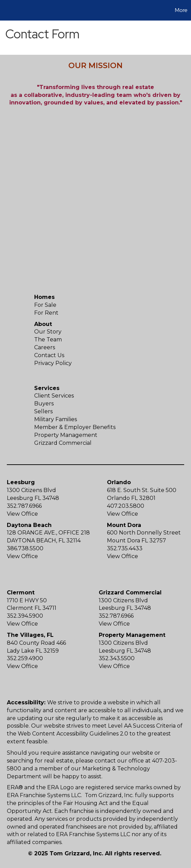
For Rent (46, 313)
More (181, 10)
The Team (48, 339)
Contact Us (49, 355)
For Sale (45, 305)
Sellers (43, 411)
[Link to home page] (6, 10)
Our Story (48, 332)
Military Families (56, 419)
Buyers (44, 404)
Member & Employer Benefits (75, 427)
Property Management (66, 435)
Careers (45, 347)
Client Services (54, 396)
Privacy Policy (53, 363)
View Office (22, 514)
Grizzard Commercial (63, 443)
